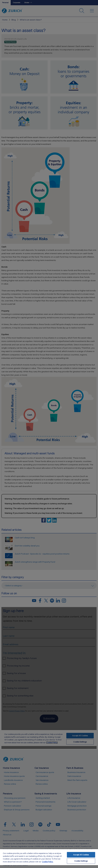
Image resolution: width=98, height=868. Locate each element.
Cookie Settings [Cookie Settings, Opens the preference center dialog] (81, 861)
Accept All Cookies (81, 855)
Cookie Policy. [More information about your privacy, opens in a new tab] (48, 862)
